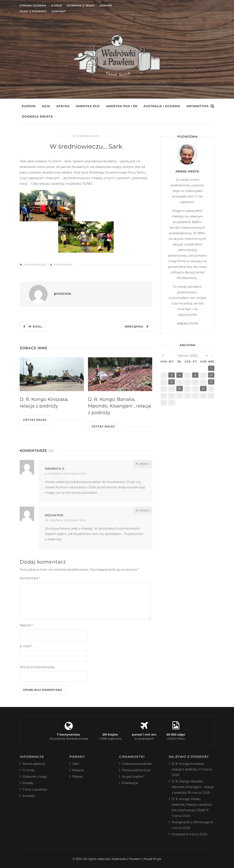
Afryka (63, 106)
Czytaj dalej (35, 420)
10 (172, 382)
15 (211, 382)
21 (203, 389)
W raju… (33, 326)
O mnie (57, 5)
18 (179, 389)
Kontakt (59, 11)
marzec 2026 (188, 356)
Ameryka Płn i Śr (122, 106)
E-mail (26, 646)
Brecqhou (137, 326)
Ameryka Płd (88, 106)
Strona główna (33, 5)
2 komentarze (35, 265)
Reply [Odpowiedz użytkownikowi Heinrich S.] (143, 464)
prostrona (63, 265)
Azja (46, 106)
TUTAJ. (87, 184)
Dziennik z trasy (81, 5)
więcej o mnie (188, 323)
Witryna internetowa (37, 667)
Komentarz (30, 578)
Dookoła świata (37, 116)
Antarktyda (198, 106)
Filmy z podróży (33, 11)
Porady (106, 5)
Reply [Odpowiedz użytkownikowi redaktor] (143, 510)
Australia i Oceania (162, 106)
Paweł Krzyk (187, 171)
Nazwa (26, 625)
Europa (29, 106)
